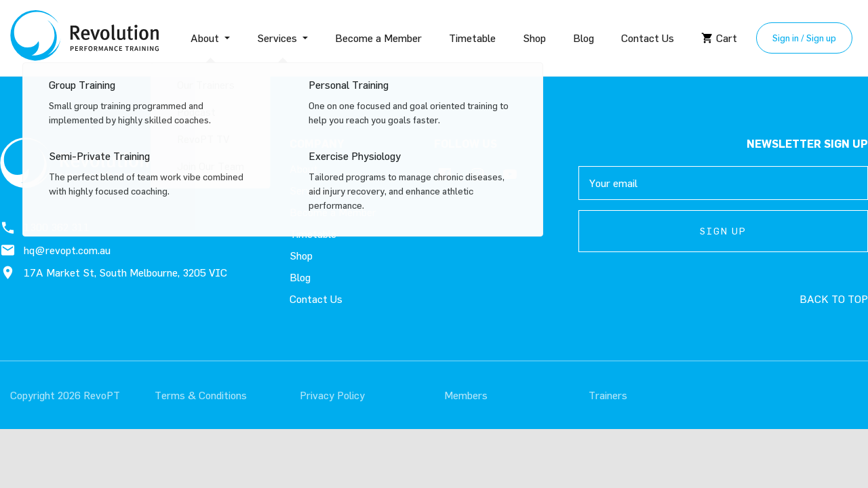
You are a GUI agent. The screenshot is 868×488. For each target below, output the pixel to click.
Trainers (608, 395)
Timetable (472, 38)
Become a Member (378, 38)
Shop (534, 38)
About (205, 38)
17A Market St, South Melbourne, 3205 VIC (114, 272)
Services (277, 38)
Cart (719, 38)
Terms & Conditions (201, 395)
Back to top (834, 299)
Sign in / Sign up (804, 38)
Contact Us (648, 38)
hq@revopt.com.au (55, 250)
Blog (584, 38)
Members (466, 395)
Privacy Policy (332, 395)
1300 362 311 (45, 228)
